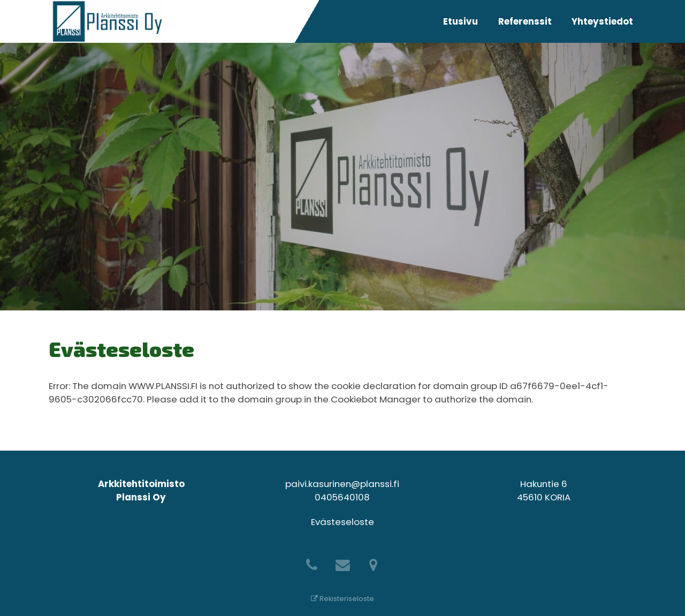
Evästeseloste (342, 522)
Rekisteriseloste (342, 599)
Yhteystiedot (602, 21)
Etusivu (461, 21)
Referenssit (525, 21)
